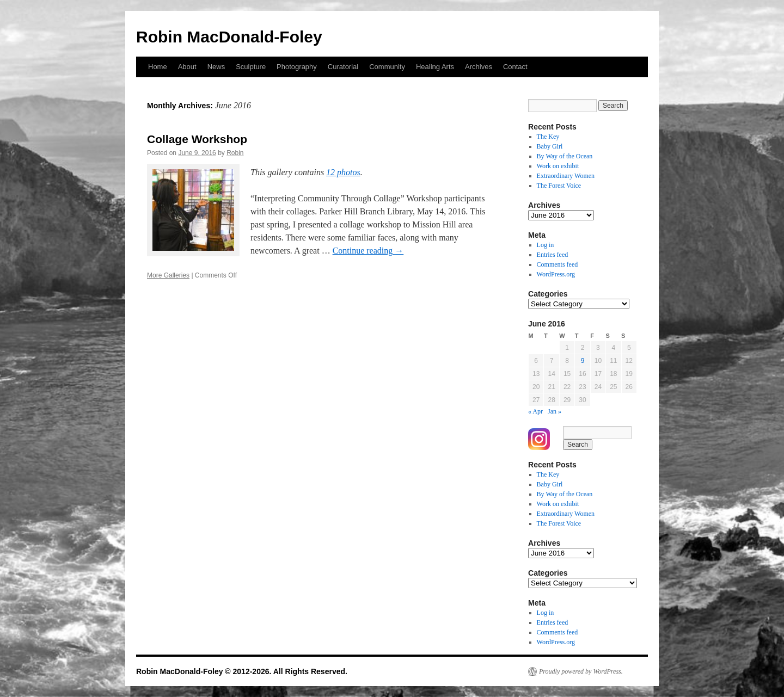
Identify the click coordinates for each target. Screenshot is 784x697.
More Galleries (168, 275)
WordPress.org (556, 274)
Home (158, 67)
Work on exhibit (558, 166)
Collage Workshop (197, 139)
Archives (479, 67)
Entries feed (553, 255)
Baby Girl (550, 146)
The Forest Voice (559, 186)
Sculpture (251, 67)
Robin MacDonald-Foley (229, 37)
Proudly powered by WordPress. (581, 671)
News (216, 67)
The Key (548, 137)
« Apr (535, 411)
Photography (297, 67)
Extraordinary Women (566, 176)
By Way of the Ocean (565, 156)
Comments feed (558, 264)
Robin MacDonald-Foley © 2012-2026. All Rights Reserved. (242, 671)
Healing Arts (435, 67)
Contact (515, 67)
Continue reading (368, 251)
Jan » (555, 411)
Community (387, 67)
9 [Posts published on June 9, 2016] (583, 361)
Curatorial (343, 67)
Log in (546, 245)
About (187, 67)
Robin (235, 153)
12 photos (343, 172)
